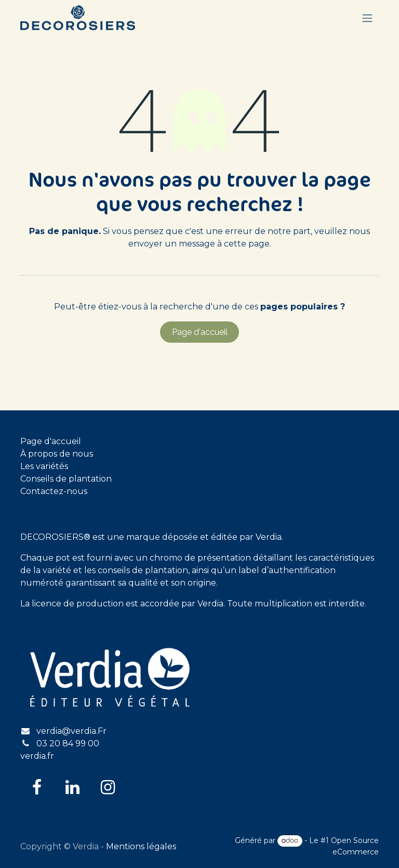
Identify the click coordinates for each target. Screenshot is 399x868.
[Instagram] (108, 787)
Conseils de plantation (66, 479)
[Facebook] (37, 787)
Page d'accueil (200, 332)
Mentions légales (141, 846)
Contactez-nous (54, 491)
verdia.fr (37, 756)
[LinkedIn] (72, 787)
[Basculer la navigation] (367, 18)
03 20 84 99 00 (68, 743)
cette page (247, 244)
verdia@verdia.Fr (71, 731)
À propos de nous (57, 454)
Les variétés (44, 466)
